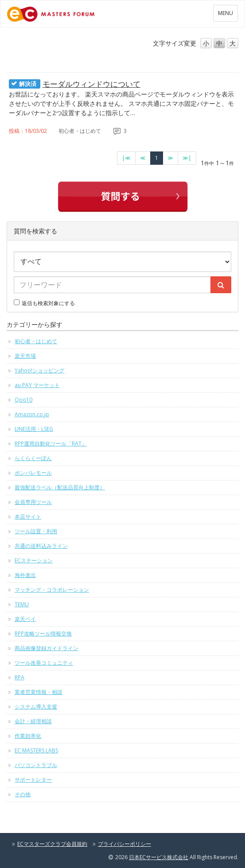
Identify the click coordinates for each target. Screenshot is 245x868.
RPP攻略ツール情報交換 (43, 634)
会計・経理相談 (33, 721)
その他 (23, 794)
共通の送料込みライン (41, 546)
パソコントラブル (36, 765)
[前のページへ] (143, 158)
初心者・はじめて (36, 341)
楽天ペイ (25, 619)
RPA (19, 677)
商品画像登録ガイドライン (47, 648)
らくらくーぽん (33, 458)
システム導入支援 (36, 707)
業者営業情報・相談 (39, 692)
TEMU (22, 604)
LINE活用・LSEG (34, 429)
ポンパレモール (33, 473)
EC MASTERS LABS (36, 750)
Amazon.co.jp (32, 414)
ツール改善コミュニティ (44, 663)
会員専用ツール (33, 502)
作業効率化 (28, 736)
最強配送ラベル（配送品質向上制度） (60, 487)
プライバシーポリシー (124, 844)
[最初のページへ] (126, 158)
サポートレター (33, 780)
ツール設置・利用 (36, 531)
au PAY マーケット (37, 385)
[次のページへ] (170, 158)
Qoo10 (23, 400)
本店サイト (28, 517)
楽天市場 (25, 356)
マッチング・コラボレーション (52, 590)
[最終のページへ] (187, 158)
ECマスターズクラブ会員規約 (52, 844)
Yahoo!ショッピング (39, 370)
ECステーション (34, 560)
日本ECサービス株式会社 (159, 857)
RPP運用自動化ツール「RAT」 (51, 444)
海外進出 (25, 575)
